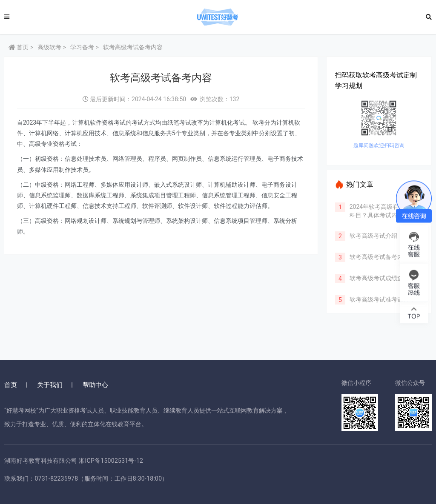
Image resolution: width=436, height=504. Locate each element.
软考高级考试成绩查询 (376, 278)
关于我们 (50, 385)
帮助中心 (95, 385)
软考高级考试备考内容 (376, 257)
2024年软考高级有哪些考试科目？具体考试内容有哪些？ (383, 215)
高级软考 (49, 47)
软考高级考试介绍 (370, 236)
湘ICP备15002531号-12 (111, 461)
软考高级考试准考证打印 (379, 299)
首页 (19, 47)
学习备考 (82, 47)
